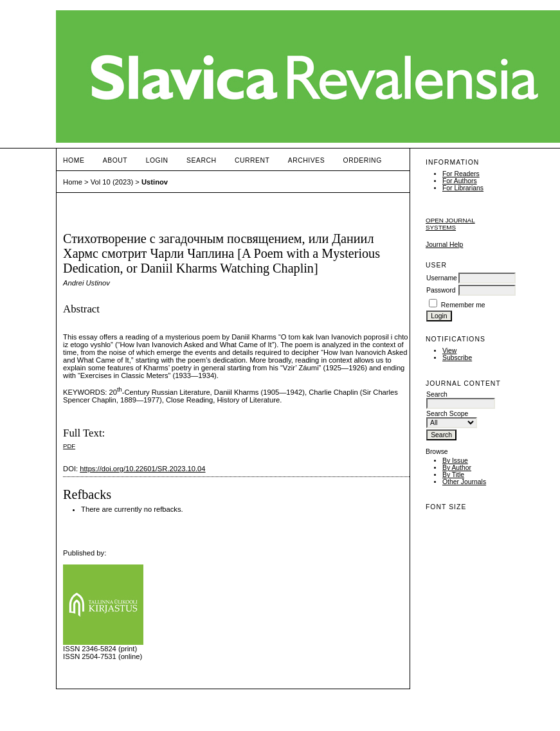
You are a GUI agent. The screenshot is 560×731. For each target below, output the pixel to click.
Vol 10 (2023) (112, 182)
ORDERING (363, 160)
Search (201, 160)
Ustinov (155, 182)
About (115, 160)
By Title (453, 475)
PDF (69, 446)
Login (157, 160)
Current (252, 160)
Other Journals (464, 482)
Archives (306, 160)
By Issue (455, 461)
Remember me (463, 305)
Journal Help (444, 245)
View (449, 351)
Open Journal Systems (450, 224)
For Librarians (463, 188)
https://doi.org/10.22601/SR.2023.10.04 (142, 469)
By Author (457, 468)
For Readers (461, 174)
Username (442, 278)
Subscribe (457, 358)
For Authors (460, 181)
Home (74, 160)
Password (441, 290)
